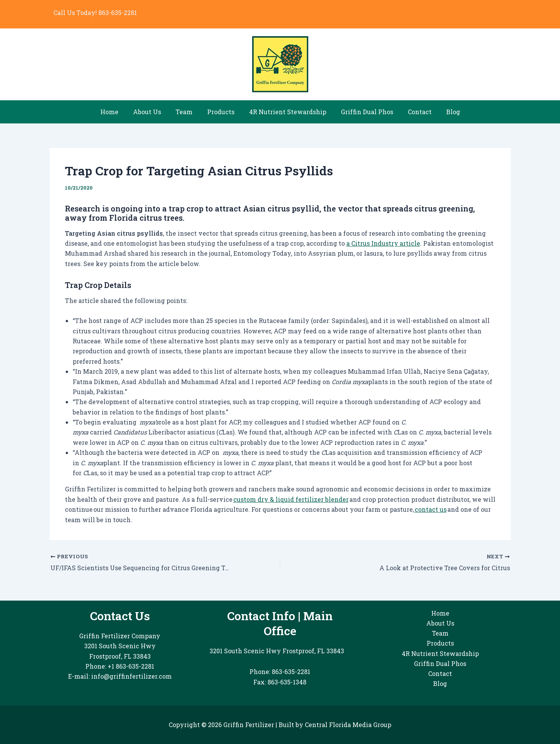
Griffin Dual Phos (364, 112)
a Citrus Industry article (383, 243)
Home (117, 112)
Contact (414, 112)
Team (188, 112)
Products (222, 112)
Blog (445, 112)
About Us (153, 112)
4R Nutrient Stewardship (287, 112)
